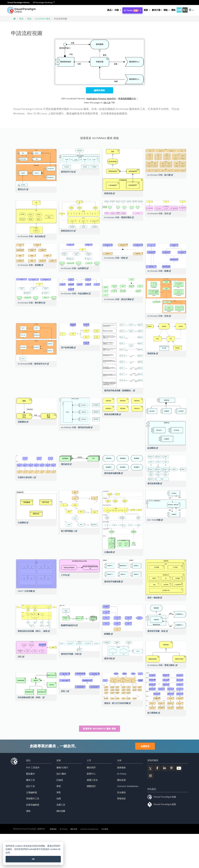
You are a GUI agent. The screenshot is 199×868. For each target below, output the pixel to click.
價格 (173, 10)
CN (109, 103)
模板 (29, 19)
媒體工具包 (92, 780)
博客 (59, 792)
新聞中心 (91, 774)
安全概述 (121, 792)
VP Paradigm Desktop (44, 2)
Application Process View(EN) (101, 98)
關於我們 (91, 767)
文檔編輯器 (32, 792)
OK (33, 859)
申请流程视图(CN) (127, 98)
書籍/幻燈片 (62, 767)
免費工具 (61, 805)
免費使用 (145, 746)
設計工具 (30, 786)
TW (113, 103)
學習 (59, 786)
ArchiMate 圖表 (43, 19)
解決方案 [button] (157, 10)
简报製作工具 (33, 798)
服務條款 (121, 767)
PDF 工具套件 (33, 767)
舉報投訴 (121, 798)
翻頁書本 (30, 774)
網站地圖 (61, 811)
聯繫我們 (91, 786)
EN (105, 103)
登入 (185, 10)
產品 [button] (110, 10)
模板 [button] (167, 10)
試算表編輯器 (33, 805)
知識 (59, 798)
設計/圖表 (61, 774)
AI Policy (122, 774)
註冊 (179, 10)
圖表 (21, 19)
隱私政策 (121, 780)
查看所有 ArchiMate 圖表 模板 (99, 729)
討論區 (60, 780)
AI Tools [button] (132, 10)
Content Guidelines (128, 786)
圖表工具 (30, 780)
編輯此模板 (99, 90)
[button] (118, 10)
